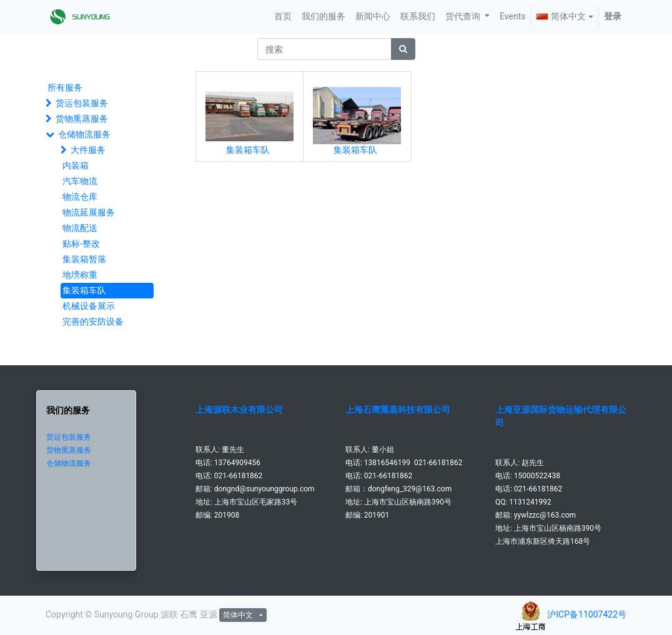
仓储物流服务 (84, 134)
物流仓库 (80, 197)
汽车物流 (80, 181)
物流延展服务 (89, 212)
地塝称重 (80, 275)
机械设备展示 (89, 306)
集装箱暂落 (84, 259)
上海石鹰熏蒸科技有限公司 (398, 410)
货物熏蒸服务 (82, 119)
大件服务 (88, 150)
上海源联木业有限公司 (239, 410)
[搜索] (403, 49)
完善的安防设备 (93, 322)
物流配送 (80, 228)
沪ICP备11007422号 (587, 614)
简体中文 (561, 16)
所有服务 (65, 87)
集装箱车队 (84, 290)
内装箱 (76, 165)
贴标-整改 (81, 244)
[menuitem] (283, 17)
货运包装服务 (82, 103)
